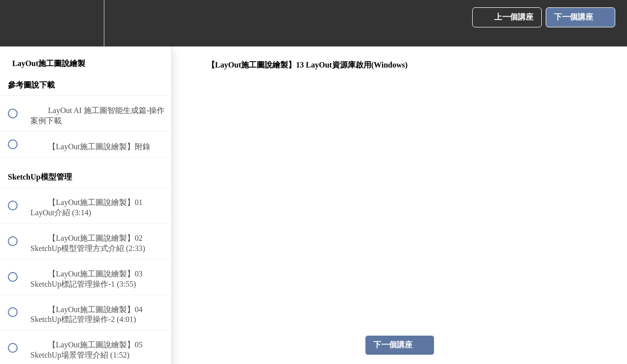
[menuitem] (86, 23)
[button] (18, 23)
